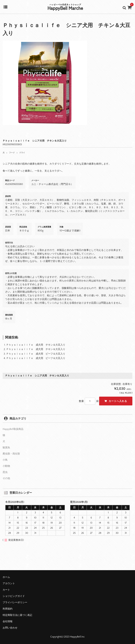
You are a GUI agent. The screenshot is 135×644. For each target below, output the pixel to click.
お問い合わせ (10, 628)
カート (6, 590)
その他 (6, 478)
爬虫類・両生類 (11, 454)
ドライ (22, 153)
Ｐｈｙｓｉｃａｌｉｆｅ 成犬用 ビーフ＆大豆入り (36, 354)
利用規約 (8, 609)
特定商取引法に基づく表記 (17, 615)
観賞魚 (6, 448)
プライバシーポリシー (15, 603)
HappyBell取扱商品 (13, 429)
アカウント (9, 584)
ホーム (6, 577)
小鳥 (5, 460)
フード (12, 153)
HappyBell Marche (65, 8)
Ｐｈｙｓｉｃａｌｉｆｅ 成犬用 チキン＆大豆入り (36, 345)
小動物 (6, 466)
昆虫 (5, 472)
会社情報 (8, 621)
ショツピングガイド (14, 596)
